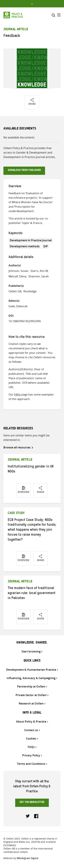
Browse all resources (17, 447)
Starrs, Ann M (39, 271)
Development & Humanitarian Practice (31, 670)
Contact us (31, 730)
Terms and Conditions (31, 764)
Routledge (30, 291)
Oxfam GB (15, 291)
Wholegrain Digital (27, 858)
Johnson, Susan (18, 271)
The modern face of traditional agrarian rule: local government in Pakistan (32, 594)
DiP (46, 246)
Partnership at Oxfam (31, 687)
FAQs (17, 394)
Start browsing (31, 652)
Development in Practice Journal (31, 240)
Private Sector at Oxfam (31, 695)
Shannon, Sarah (39, 276)
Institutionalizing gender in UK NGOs (31, 469)
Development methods (25, 246)
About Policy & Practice (31, 722)
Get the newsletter (32, 803)
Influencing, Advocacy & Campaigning (31, 678)
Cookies (31, 739)
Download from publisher (24, 171)
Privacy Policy (31, 755)
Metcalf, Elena (17, 276)
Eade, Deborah (18, 306)
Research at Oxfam (31, 704)
